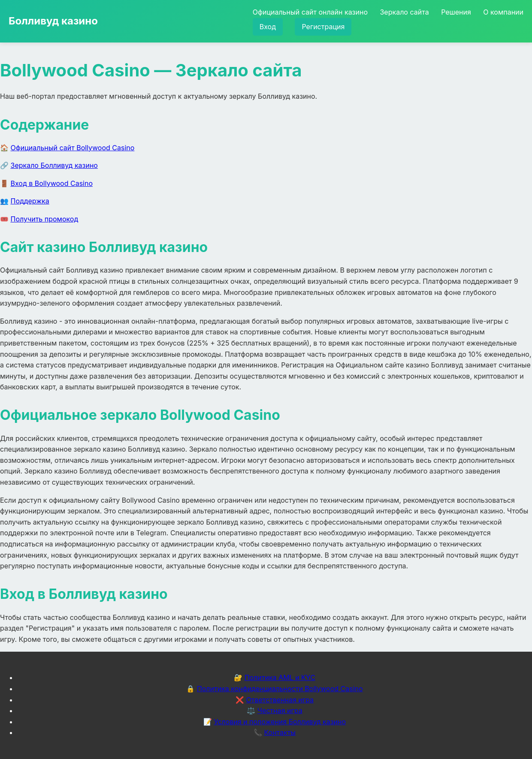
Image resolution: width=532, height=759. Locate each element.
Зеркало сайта (404, 12)
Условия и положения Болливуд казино (280, 722)
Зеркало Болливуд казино (54, 165)
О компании (503, 12)
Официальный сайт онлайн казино (310, 12)
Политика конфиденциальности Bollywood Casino (280, 689)
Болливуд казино (53, 21)
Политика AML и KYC (280, 677)
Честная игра (280, 710)
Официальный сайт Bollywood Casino (73, 148)
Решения (456, 12)
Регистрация (323, 27)
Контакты (280, 732)
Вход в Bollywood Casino (52, 183)
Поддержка (30, 201)
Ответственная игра (280, 700)
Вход (268, 27)
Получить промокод (45, 219)
